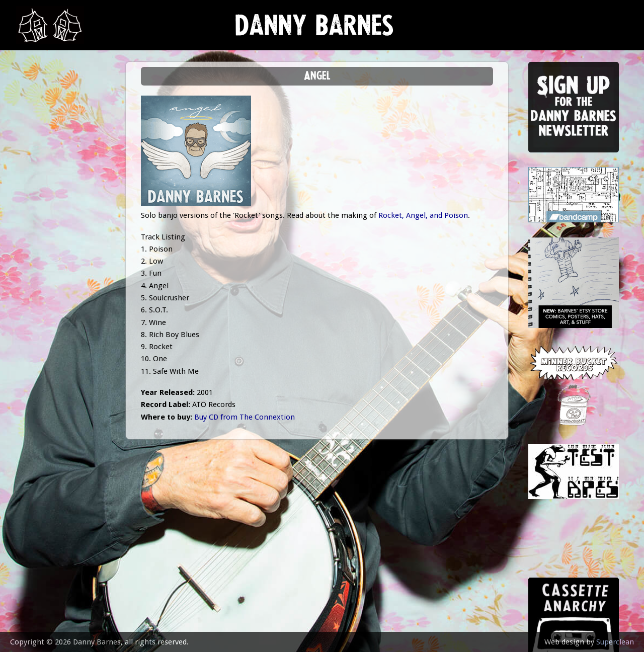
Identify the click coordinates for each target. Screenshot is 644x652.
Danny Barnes (314, 30)
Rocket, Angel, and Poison (423, 215)
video (33, 228)
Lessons (37, 178)
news (33, 104)
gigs (30, 154)
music (33, 129)
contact (39, 278)
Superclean (615, 642)
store (33, 203)
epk (28, 253)
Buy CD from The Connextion (245, 417)
